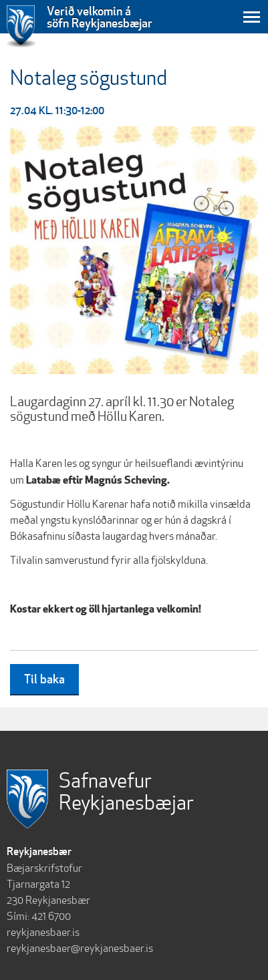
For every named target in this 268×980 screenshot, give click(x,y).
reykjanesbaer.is (43, 932)
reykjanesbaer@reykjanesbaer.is (80, 948)
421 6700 (51, 916)
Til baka (44, 679)
